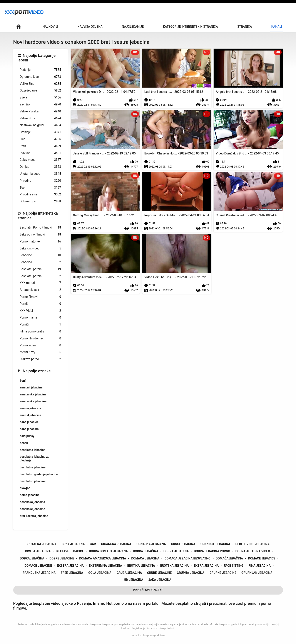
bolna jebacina (30, 495)
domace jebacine (38, 566)
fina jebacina (260, 566)
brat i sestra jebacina (34, 516)
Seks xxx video (40, 248)
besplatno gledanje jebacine (39, 474)
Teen (40, 188)
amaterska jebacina (33, 394)
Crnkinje (40, 132)
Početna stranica (19, 27)
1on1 (23, 381)
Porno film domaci (40, 338)
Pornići (40, 325)
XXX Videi (40, 311)
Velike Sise (40, 84)
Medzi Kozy (40, 352)
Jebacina (40, 262)
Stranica (245, 27)
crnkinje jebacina (215, 544)
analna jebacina (30, 408)
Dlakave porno (40, 359)
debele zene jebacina (252, 544)
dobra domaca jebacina (108, 551)
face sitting (234, 566)
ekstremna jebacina (106, 566)
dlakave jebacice (70, 551)
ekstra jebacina (70, 566)
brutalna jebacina (41, 544)
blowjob (25, 488)
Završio (40, 104)
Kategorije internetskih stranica (190, 27)
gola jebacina (100, 573)
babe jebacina (29, 429)
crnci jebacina (183, 544)
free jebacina (72, 573)
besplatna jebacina (33, 450)
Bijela (40, 97)
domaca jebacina (145, 558)
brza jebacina (73, 544)
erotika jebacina (141, 566)
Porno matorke (40, 241)
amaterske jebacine (33, 401)
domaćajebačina (229, 558)
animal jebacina (31, 415)
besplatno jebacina (33, 481)
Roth (40, 146)
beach (24, 443)
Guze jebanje (40, 91)
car (93, 544)
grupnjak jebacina (257, 573)
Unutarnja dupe (40, 174)
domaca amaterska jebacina (103, 558)
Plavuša (40, 153)
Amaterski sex (40, 290)
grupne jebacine (223, 573)
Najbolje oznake (37, 371)
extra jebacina (206, 566)
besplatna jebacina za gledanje (35, 458)
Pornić (40, 304)
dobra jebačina (145, 551)
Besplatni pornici (40, 276)
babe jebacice (29, 422)
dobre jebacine (62, 558)
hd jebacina (133, 580)
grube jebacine (159, 573)
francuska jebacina (39, 573)
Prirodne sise (40, 194)
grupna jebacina (191, 573)
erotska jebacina (174, 566)
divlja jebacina (38, 551)
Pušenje (40, 70)
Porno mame (40, 318)
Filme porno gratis (40, 331)
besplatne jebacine (33, 467)
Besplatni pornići (40, 269)
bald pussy (27, 436)
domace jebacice (262, 558)
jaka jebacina (160, 580)
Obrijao (40, 167)
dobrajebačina (32, 558)
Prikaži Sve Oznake (148, 590)
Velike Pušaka (40, 111)
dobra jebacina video (253, 551)
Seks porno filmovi (40, 235)
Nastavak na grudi (40, 125)
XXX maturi (40, 283)
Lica (40, 139)
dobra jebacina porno (212, 551)
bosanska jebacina (33, 502)
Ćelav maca (40, 160)
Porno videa (40, 345)
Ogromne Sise (40, 77)
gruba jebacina (129, 573)
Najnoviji (50, 27)
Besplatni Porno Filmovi (40, 228)
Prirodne (40, 181)
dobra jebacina (176, 551)
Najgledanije (133, 27)
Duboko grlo (40, 201)
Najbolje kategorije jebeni (37, 58)
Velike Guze (40, 118)
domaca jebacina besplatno (187, 558)
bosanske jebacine (33, 509)
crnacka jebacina (151, 544)
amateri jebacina (31, 387)
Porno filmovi (40, 297)
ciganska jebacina (116, 544)
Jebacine (40, 255)
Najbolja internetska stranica (38, 216)
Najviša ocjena (90, 27)
